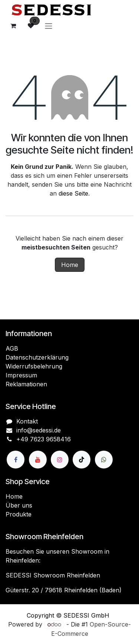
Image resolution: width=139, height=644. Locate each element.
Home (70, 265)
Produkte (19, 514)
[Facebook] (16, 460)
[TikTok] (82, 460)
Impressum (21, 375)
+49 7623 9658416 (44, 439)
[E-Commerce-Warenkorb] (13, 26)
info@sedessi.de (39, 430)
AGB (12, 348)
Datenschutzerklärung (37, 357)
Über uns (19, 505)
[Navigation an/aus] (49, 26)
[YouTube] (38, 460)
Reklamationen (26, 384)
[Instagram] (60, 460)
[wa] (104, 460)
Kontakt (27, 421)
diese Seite (73, 193)
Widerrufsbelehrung (34, 366)
